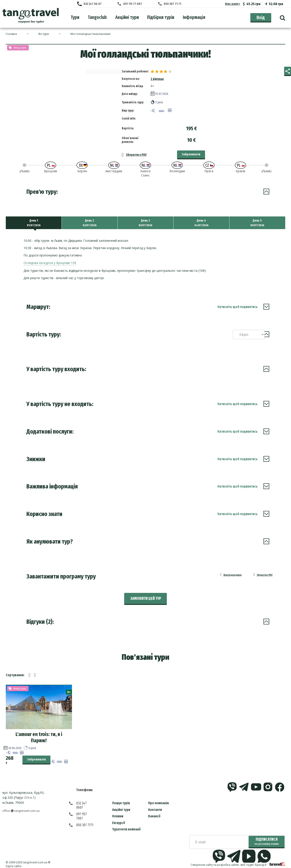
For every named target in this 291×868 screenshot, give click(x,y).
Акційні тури (121, 806)
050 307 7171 (85, 813)
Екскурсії (119, 819)
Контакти (155, 806)
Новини (118, 813)
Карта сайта (14, 863)
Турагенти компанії (126, 826)
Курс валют (232, 4)
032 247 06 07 (95, 4)
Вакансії (154, 813)
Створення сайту (202, 861)
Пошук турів (121, 800)
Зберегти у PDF (134, 150)
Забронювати (191, 150)
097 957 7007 (85, 806)
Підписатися (267, 838)
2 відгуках (157, 74)
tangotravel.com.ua (35, 859)
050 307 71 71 (171, 4)
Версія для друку (222, 572)
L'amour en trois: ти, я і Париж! (39, 734)
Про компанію (159, 800)
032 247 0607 (85, 800)
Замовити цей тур (146, 595)
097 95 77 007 (133, 4)
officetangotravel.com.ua (23, 807)
